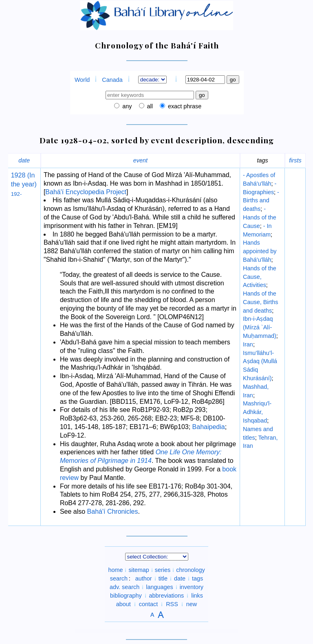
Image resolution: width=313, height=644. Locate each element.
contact (148, 604)
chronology (190, 570)
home (115, 570)
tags (197, 578)
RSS (172, 604)
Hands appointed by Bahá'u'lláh (260, 251)
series (163, 570)
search (119, 578)
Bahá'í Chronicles (113, 511)
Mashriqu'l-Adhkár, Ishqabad (257, 412)
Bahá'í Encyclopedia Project (86, 192)
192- (17, 194)
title (163, 578)
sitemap (139, 570)
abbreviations (167, 596)
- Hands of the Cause (260, 217)
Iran (248, 344)
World (82, 80)
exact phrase (184, 106)
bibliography (126, 596)
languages (159, 587)
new (192, 604)
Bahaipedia (209, 427)
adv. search (125, 587)
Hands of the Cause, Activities (260, 277)
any (126, 106)
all (149, 106)
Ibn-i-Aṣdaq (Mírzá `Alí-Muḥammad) (260, 327)
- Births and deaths (261, 201)
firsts (295, 160)
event (140, 160)
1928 (18, 175)
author (144, 578)
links (197, 596)
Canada (112, 80)
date (24, 160)
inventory (192, 587)
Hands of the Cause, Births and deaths (260, 302)
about (123, 604)
